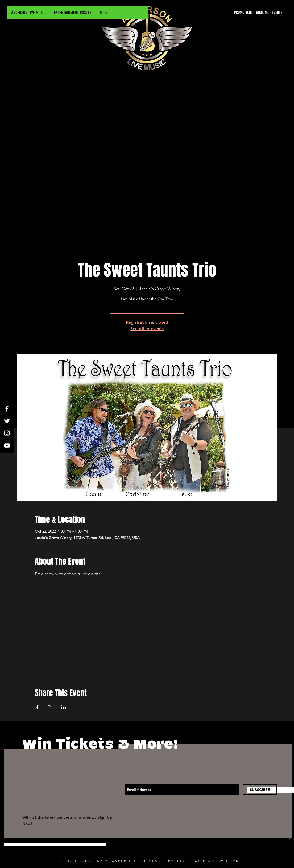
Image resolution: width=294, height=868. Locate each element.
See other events (147, 329)
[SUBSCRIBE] (260, 790)
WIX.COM (230, 861)
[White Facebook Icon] (7, 409)
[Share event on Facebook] (37, 707)
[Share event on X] (50, 707)
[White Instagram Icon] (7, 433)
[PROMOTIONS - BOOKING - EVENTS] (232, 13)
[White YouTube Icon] (7, 445)
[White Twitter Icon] (7, 421)
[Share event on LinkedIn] (63, 707)
